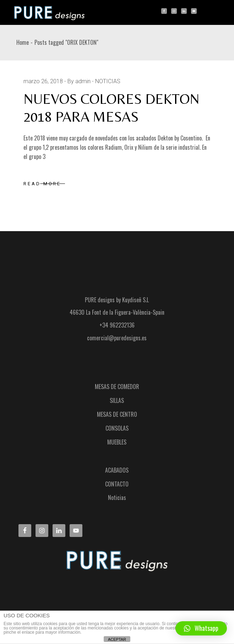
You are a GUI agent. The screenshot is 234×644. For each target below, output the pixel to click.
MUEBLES (117, 442)
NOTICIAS (108, 81)
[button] (201, 628)
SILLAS (117, 400)
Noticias (117, 497)
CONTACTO (117, 484)
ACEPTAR (117, 639)
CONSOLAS (117, 428)
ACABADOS (117, 470)
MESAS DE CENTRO (117, 414)
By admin (79, 81)
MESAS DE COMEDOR (117, 387)
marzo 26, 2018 (43, 81)
